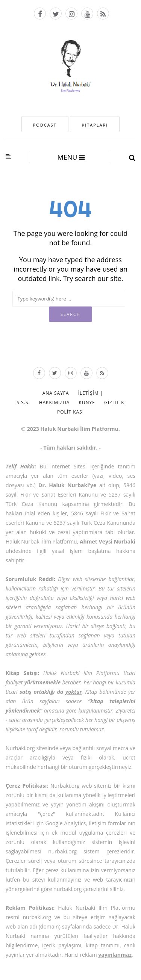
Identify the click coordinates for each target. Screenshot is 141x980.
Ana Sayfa (56, 393)
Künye (87, 402)
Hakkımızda (55, 402)
